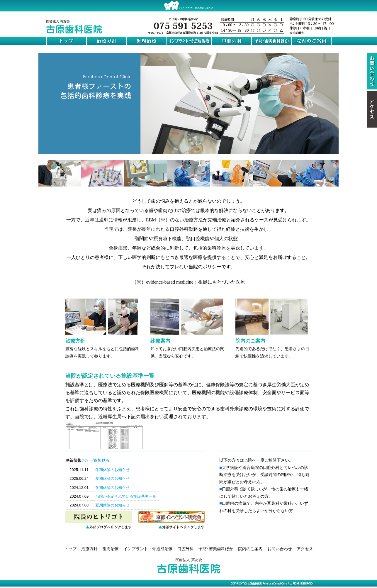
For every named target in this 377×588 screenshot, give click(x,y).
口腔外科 (186, 549)
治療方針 (89, 549)
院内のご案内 (250, 549)
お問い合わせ (280, 549)
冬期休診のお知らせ (112, 470)
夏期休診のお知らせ (112, 478)
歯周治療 (111, 549)
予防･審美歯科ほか (216, 549)
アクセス (305, 549)
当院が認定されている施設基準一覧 (126, 496)
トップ (70, 549)
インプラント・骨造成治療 (148, 549)
